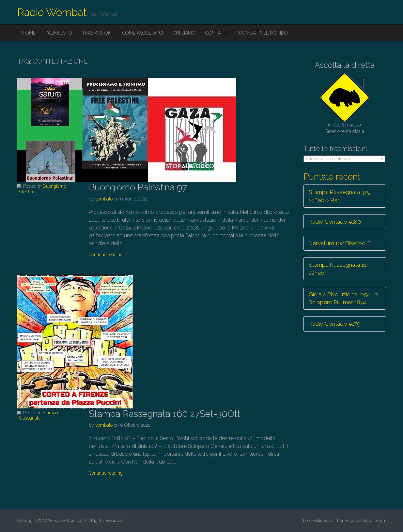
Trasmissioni (97, 33)
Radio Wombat (52, 12)
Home (29, 33)
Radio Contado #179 (335, 324)
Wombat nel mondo (263, 33)
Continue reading (109, 255)
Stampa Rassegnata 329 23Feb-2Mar (340, 196)
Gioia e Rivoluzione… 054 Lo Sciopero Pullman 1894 (343, 298)
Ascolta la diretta (345, 65)
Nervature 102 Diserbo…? (340, 243)
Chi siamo (184, 33)
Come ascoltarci (143, 33)
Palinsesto (59, 33)
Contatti (216, 33)
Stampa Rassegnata (38, 415)
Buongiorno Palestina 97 (138, 187)
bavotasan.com (370, 520)
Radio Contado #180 (335, 222)
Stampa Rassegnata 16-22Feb (339, 269)
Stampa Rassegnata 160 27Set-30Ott (164, 414)
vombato (104, 199)
